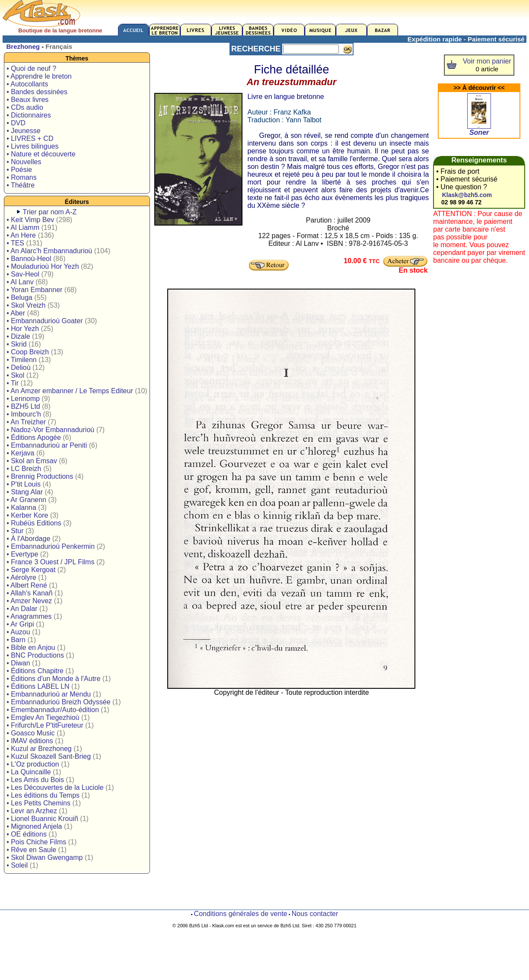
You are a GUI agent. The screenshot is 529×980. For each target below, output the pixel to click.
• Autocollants (27, 84)
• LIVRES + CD (30, 138)
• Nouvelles (24, 162)
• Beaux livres (27, 100)
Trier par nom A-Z (50, 212)
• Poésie (19, 170)
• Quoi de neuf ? (31, 68)
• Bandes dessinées (37, 92)
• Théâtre (21, 185)
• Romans (22, 177)
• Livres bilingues (32, 146)
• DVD (16, 123)
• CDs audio (25, 107)
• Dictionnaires (29, 115)
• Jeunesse (24, 131)
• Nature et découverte (41, 154)
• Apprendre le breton (39, 76)
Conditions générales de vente (241, 914)
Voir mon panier (487, 61)
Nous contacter (315, 914)
